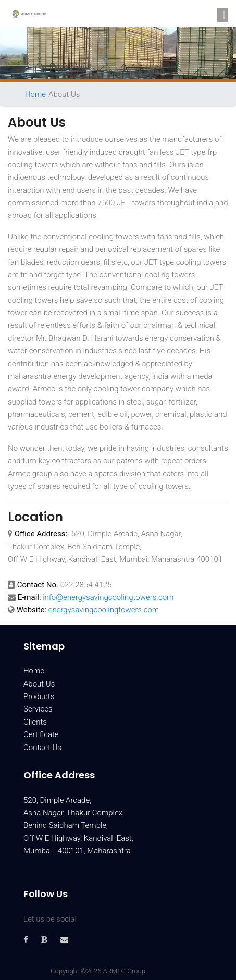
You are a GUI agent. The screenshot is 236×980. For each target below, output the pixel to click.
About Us (39, 684)
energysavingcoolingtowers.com (104, 610)
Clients (35, 722)
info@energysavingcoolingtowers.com (108, 597)
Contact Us (42, 748)
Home (35, 94)
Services (38, 709)
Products (39, 696)
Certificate (41, 734)
